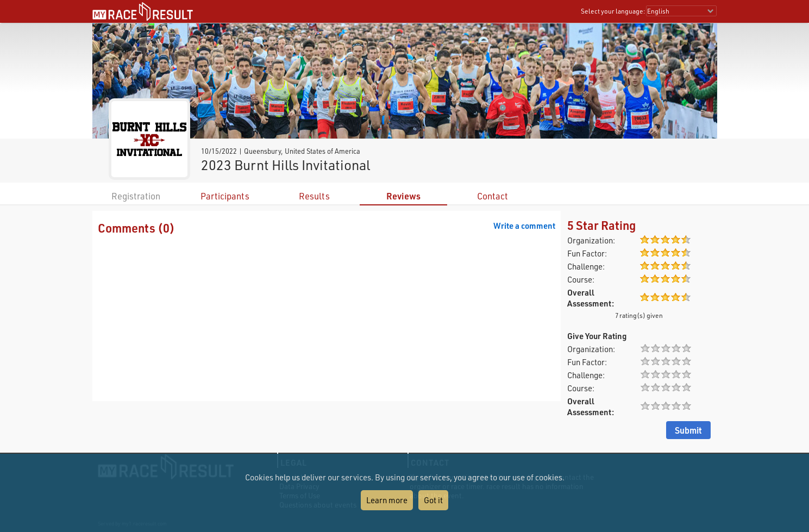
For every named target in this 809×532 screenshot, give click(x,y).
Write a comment (524, 226)
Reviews (403, 196)
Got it (433, 500)
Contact (493, 196)
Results (314, 196)
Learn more (387, 500)
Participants (225, 196)
